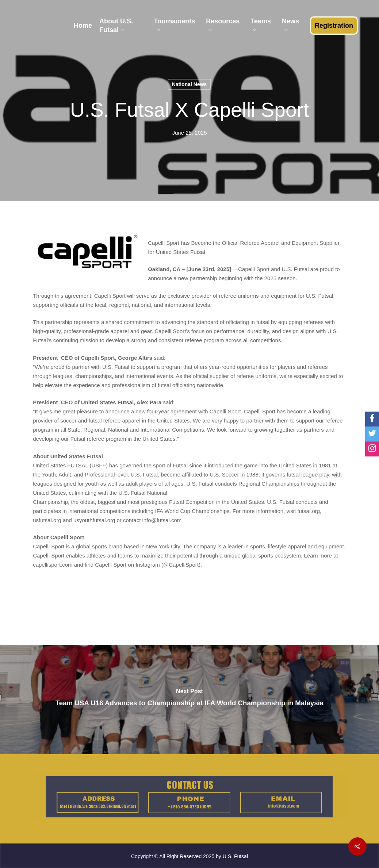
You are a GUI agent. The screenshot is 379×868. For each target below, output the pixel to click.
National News (189, 84)
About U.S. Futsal (116, 26)
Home (83, 26)
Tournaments (175, 26)
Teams (261, 26)
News (290, 26)
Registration (334, 26)
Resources (223, 26)
